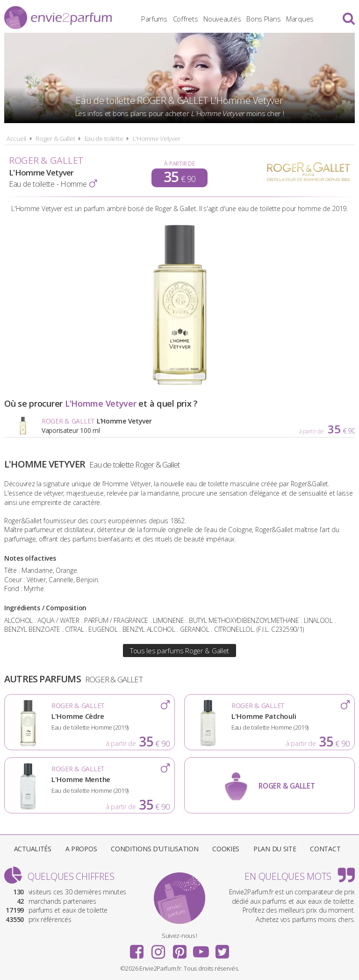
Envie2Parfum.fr (58, 18)
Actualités (33, 849)
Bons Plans (263, 19)
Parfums (154, 19)
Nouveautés (222, 19)
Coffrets (186, 19)
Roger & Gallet (55, 139)
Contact (325, 849)
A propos (81, 849)
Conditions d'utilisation (154, 849)
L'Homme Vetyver (157, 139)
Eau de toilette (104, 139)
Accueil (16, 139)
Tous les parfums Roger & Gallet (179, 651)
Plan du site (275, 849)
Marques (300, 19)
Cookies (226, 849)
